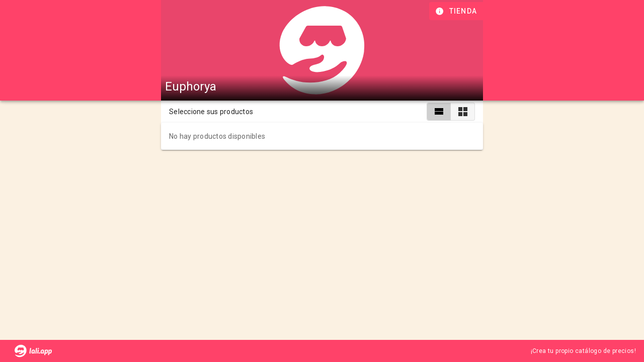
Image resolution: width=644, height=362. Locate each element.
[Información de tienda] (457, 11)
